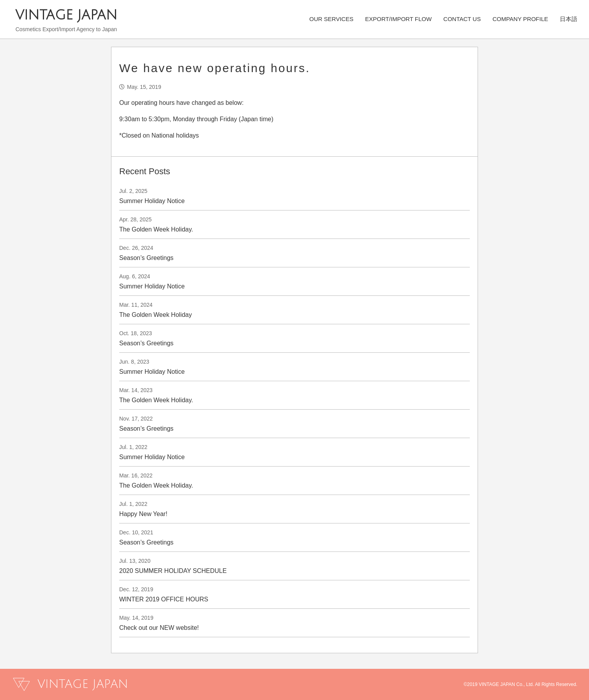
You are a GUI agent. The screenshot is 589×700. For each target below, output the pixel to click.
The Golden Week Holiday (155, 315)
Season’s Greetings (146, 258)
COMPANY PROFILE (520, 19)
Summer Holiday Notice (152, 201)
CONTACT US (462, 19)
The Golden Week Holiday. (156, 229)
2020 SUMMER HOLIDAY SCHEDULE (173, 571)
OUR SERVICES (331, 19)
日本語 (569, 19)
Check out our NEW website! (159, 628)
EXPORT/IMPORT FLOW (398, 19)
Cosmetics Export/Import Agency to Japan (66, 29)
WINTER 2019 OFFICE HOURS (164, 599)
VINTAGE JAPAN (66, 15)
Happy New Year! (143, 514)
